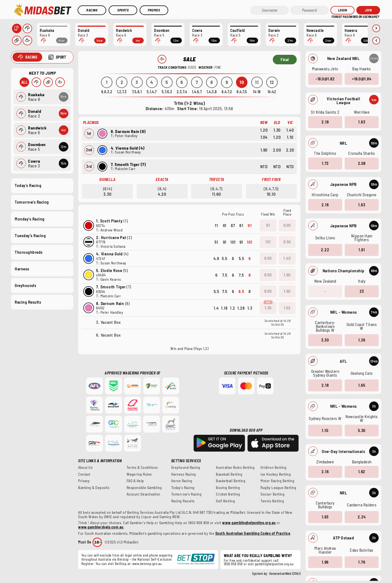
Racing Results (28, 302)
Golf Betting (225, 501)
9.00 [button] (287, 225)
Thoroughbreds (29, 252)
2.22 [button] (325, 250)
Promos (154, 10)
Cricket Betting (228, 494)
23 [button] (362, 291)
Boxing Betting (228, 488)
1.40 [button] (287, 258)
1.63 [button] (362, 122)
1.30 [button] (268, 308)
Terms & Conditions (142, 467)
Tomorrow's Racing (32, 202)
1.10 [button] (325, 430)
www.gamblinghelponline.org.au (249, 523)
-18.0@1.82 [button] (325, 78)
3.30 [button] (325, 340)
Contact (84, 474)
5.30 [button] (362, 430)
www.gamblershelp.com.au (101, 527)
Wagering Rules (139, 474)
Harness (22, 268)
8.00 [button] (268, 275)
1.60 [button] (287, 275)
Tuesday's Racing (30, 235)
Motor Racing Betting (277, 481)
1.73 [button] (325, 163)
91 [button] (268, 225)
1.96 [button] (325, 562)
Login (343, 10)
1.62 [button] (362, 472)
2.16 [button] (325, 204)
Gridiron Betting (273, 467)
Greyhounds (25, 285)
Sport (61, 57)
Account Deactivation (143, 494)
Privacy (84, 481)
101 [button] (268, 242)
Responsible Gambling (144, 488)
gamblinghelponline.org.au (274, 564)
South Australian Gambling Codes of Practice (253, 533)
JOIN (368, 10)
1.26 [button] (362, 340)
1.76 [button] (362, 562)
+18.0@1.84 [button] (362, 78)
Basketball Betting (231, 481)
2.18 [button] (325, 122)
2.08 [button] (362, 163)
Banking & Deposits (94, 488)
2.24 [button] (362, 517)
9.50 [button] (287, 242)
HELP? (335, 16)
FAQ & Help (135, 481)
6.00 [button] (268, 258)
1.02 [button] (287, 308)
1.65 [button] (362, 385)
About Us (85, 467)
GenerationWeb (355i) (285, 573)
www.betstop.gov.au (147, 564)
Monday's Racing (30, 219)
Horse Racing (182, 481)
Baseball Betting (229, 474)
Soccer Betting (272, 494)
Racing (92, 10)
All (24, 82)
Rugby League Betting (278, 488)
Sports (123, 10)
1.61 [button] (362, 250)
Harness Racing (184, 474)
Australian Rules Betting (235, 467)
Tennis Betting (272, 501)
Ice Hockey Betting (276, 474)
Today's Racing (28, 185)
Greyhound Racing (186, 467)
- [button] (325, 291)
